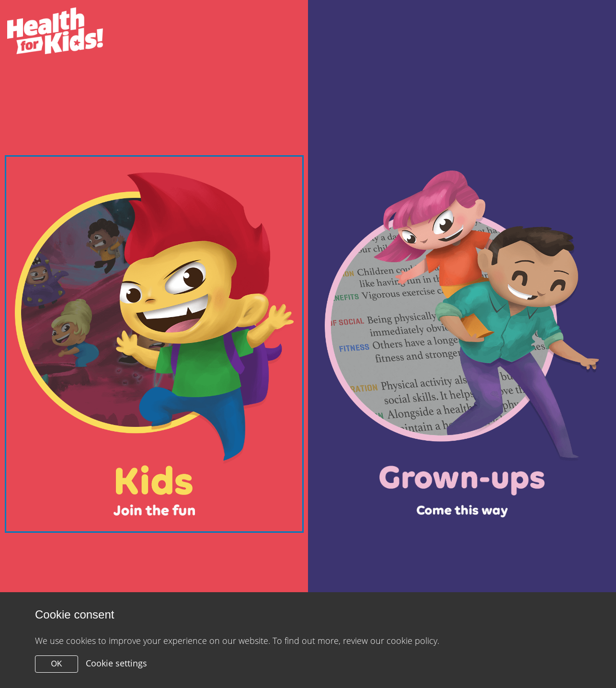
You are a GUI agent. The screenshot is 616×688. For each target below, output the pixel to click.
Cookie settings (116, 663)
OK (56, 664)
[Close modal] (154, 344)
